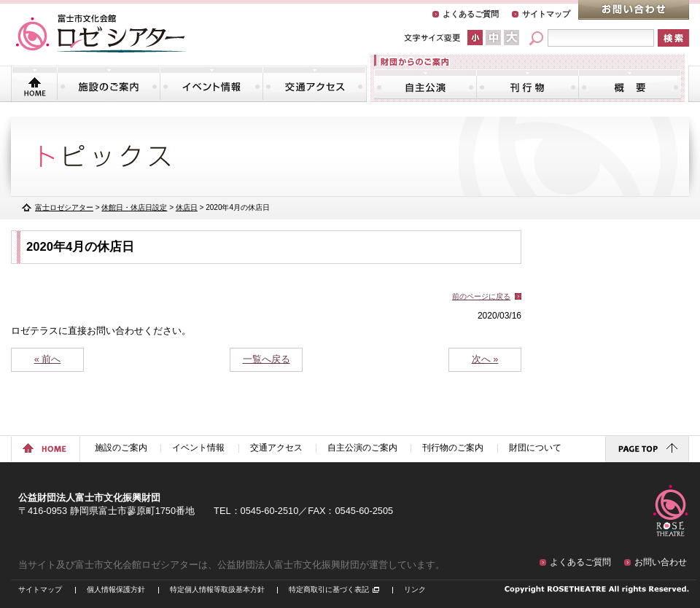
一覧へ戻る (267, 359)
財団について (630, 84)
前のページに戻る (481, 296)
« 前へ (48, 359)
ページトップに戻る (647, 449)
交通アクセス (314, 84)
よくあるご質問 (471, 14)
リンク (415, 589)
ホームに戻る (46, 449)
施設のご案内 (109, 84)
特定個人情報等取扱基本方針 (217, 589)
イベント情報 (211, 84)
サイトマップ (546, 14)
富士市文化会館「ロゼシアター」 (101, 34)
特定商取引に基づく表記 (329, 589)
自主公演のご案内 (425, 84)
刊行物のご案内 (528, 84)
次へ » (485, 359)
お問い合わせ (634, 10)
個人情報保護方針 (116, 589)
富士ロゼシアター (64, 207)
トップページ (35, 84)
